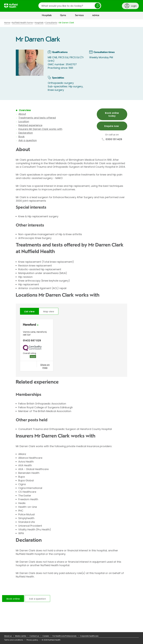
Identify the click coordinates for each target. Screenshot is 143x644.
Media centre (21, 636)
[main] (71, 326)
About (22, 114)
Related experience (30, 125)
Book (22, 137)
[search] (70, 6)
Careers (46, 636)
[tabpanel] (71, 346)
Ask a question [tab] (37, 599)
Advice (96, 15)
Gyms (63, 15)
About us (8, 636)
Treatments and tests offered (37, 118)
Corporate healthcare (89, 636)
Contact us (34, 636)
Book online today (112, 114)
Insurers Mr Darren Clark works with (40, 129)
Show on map (45, 366)
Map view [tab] (49, 312)
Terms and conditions (14, 640)
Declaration (26, 133)
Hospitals (47, 15)
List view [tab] (29, 312)
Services (79, 15)
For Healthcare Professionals (65, 636)
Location (24, 121)
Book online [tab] (13, 599)
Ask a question (28, 140)
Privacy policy (32, 640)
